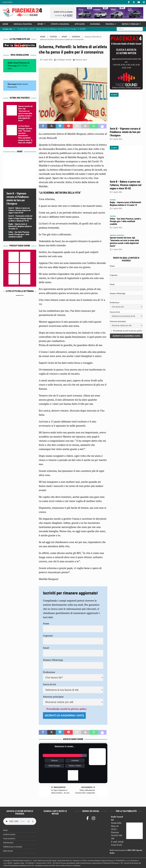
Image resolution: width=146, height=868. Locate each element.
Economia (95, 24)
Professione (49, 672)
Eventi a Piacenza (60, 24)
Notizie (53, 37)
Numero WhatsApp (53, 660)
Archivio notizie (9, 834)
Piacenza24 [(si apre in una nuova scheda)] (12, 87)
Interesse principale (53, 697)
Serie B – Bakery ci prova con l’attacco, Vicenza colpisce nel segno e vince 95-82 (20, 210)
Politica (110, 24)
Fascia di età (49, 684)
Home (5, 24)
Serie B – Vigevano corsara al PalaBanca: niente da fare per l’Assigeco (125, 132)
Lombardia (75, 761)
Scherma (79, 60)
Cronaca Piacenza (23, 24)
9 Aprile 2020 (47, 60)
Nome (46, 623)
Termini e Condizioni (73, 865)
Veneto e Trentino (75, 766)
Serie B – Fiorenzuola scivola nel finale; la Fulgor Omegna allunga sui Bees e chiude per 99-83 (20, 218)
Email (46, 648)
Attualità (80, 24)
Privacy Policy (61, 865)
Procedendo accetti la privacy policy (66, 709)
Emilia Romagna (54, 766)
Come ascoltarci (9, 839)
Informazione (8, 843)
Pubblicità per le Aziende (13, 847)
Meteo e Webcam (130, 24)
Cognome (48, 636)
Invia (10, 68)
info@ (121, 842)
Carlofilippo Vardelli (64, 60)
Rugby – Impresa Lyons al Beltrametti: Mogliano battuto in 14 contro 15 (20, 226)
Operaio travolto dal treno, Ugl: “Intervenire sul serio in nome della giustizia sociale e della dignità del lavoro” (25, 113)
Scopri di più (117, 845)
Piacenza (54, 761)
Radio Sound (7, 2)
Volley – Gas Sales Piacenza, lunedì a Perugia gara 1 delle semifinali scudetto (19, 234)
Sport (40, 24)
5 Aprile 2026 (117, 139)
